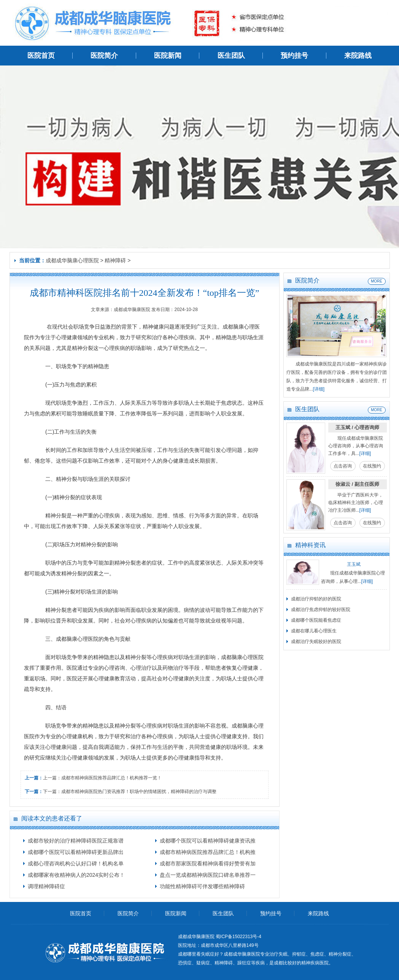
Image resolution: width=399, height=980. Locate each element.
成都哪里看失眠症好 (199, 954)
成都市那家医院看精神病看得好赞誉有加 (208, 863)
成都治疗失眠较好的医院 (316, 642)
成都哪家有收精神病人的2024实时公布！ (76, 875)
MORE (377, 281)
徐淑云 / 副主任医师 (357, 484)
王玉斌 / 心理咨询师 (357, 427)
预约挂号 (294, 56)
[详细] (319, 389)
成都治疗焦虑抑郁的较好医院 (321, 610)
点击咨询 (343, 466)
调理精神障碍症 (46, 886)
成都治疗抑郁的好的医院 (316, 599)
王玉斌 (354, 564)
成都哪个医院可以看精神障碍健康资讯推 (208, 841)
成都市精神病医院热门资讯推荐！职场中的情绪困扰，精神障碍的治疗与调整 (139, 792)
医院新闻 (168, 56)
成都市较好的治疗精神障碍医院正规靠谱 (76, 841)
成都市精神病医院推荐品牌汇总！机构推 (208, 852)
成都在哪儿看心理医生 (314, 631)
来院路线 (358, 56)
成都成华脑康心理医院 (72, 260)
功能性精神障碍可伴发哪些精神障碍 (202, 886)
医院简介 (104, 56)
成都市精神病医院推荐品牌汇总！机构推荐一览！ (111, 778)
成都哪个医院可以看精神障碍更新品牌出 (76, 852)
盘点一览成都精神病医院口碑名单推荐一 (208, 875)
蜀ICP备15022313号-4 (238, 937)
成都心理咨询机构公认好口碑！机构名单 (76, 863)
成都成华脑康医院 (242, 954)
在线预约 (372, 466)
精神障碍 (115, 260)
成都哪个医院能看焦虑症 (316, 620)
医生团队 (231, 56)
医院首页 (41, 56)
